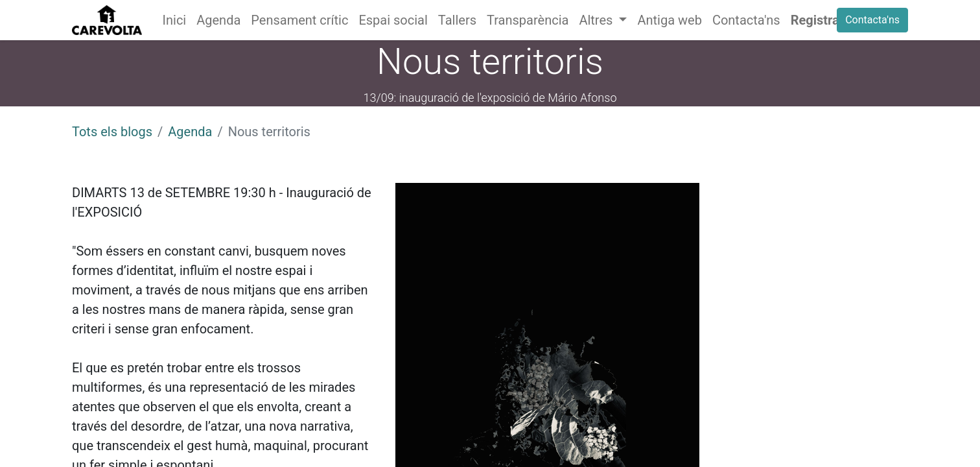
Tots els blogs (112, 132)
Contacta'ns (872, 20)
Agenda (190, 132)
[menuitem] (175, 20)
